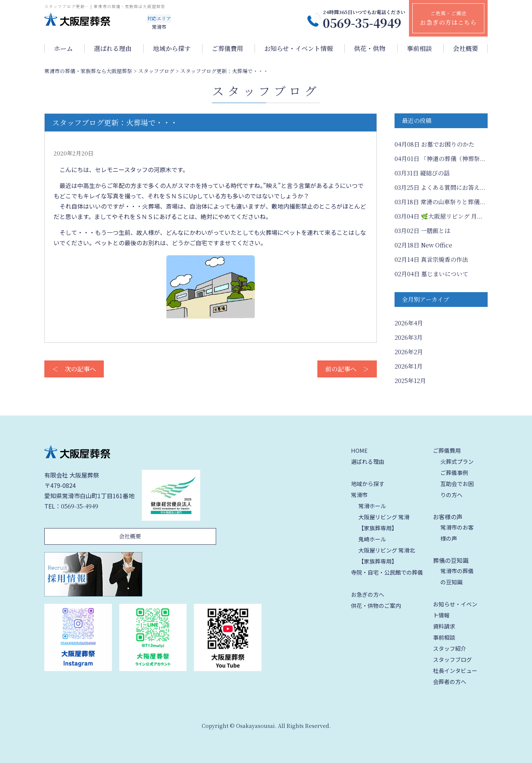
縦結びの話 (422, 173)
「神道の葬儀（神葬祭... (440, 159)
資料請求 (444, 626)
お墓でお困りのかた (434, 144)
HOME (359, 450)
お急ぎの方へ (368, 594)
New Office (423, 245)
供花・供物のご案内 (376, 605)
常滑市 (359, 495)
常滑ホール (372, 506)
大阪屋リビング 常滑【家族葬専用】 (384, 522)
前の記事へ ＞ (347, 369)
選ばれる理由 (113, 48)
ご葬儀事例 (454, 473)
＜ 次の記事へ (74, 369)
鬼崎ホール (372, 539)
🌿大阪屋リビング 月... (439, 216)
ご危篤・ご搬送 (448, 18)
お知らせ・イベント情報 (299, 48)
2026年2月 (409, 352)
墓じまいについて (432, 274)
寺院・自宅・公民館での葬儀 (387, 572)
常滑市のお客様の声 (457, 533)
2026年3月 (409, 337)
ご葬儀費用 (227, 48)
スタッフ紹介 (450, 648)
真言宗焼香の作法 (431, 259)
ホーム (63, 48)
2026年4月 (409, 323)
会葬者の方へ (450, 682)
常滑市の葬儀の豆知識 (457, 576)
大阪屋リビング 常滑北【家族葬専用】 (387, 556)
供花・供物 (370, 48)
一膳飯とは (422, 231)
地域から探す (172, 48)
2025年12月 (410, 381)
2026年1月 (409, 366)
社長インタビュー (455, 670)
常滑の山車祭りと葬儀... (440, 202)
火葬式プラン (457, 461)
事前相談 (419, 48)
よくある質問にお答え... (440, 187)
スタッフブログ (452, 659)
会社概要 (465, 48)
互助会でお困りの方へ (457, 489)
